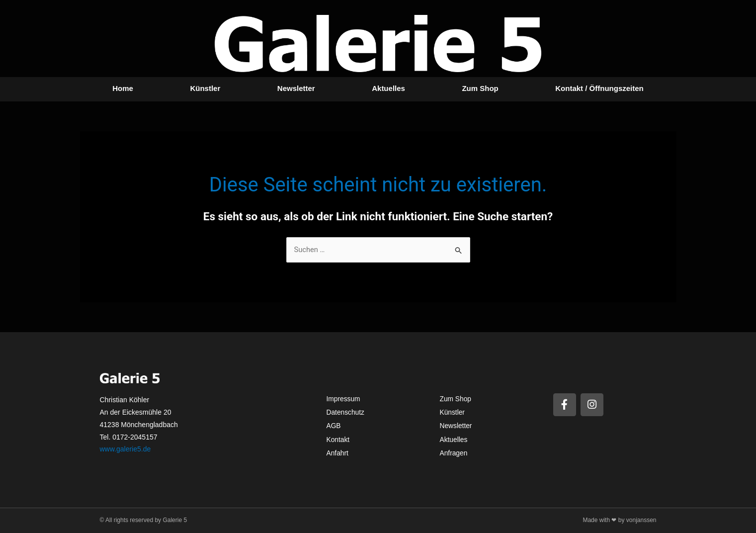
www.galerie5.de (126, 449)
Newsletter (296, 88)
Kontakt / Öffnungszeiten (599, 88)
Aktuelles (388, 88)
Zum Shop (480, 88)
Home (123, 88)
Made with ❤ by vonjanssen (619, 520)
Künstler (205, 88)
